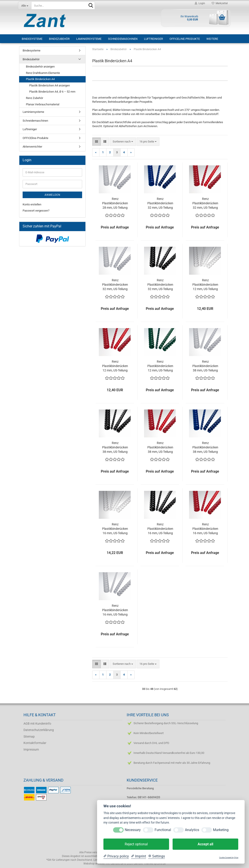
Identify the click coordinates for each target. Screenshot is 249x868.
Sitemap (29, 736)
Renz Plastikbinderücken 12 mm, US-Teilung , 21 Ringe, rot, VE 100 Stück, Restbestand (115, 366)
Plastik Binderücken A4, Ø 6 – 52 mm (52, 92)
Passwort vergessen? (36, 211)
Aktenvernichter (32, 147)
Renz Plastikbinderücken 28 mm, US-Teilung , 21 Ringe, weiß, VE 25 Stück (115, 203)
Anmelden (52, 195)
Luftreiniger (153, 39)
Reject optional (136, 844)
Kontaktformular (35, 743)
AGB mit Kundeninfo (37, 724)
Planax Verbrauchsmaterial (43, 104)
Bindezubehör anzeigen (40, 67)
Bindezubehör (59, 39)
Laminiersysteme (89, 39)
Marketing (221, 830)
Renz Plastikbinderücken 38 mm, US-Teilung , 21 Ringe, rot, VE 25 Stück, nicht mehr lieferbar (160, 448)
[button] (97, 142)
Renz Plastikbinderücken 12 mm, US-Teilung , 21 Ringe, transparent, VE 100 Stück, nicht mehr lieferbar (205, 285)
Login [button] (200, 3)
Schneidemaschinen (123, 39)
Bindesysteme (32, 39)
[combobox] (123, 142)
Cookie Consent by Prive (229, 858)
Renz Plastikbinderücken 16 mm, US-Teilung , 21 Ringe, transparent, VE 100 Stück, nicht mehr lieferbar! (115, 529)
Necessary (133, 830)
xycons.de (160, 864)
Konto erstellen (32, 204)
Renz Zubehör (34, 98)
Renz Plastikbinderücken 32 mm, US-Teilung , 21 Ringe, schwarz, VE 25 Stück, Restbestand (160, 285)
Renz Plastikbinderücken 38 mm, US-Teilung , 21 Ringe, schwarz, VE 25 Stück (115, 448)
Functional (163, 830)
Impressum (31, 749)
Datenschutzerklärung (39, 730)
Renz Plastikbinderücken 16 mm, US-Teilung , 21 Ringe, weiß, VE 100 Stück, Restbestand (115, 610)
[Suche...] (25, 5)
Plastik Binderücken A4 (40, 79)
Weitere (212, 39)
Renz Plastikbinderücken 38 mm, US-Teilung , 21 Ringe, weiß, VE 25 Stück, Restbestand (205, 366)
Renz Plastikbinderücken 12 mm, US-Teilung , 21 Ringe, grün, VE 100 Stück (160, 366)
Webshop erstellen (94, 864)
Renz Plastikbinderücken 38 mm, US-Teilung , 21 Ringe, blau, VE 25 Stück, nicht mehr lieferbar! (205, 448)
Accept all (205, 844)
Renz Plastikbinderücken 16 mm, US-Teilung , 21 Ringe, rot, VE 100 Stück (205, 529)
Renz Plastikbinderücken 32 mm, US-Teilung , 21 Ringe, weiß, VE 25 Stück (115, 285)
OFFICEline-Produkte (185, 39)
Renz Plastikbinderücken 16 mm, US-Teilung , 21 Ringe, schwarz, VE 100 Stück (160, 529)
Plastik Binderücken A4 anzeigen (50, 85)
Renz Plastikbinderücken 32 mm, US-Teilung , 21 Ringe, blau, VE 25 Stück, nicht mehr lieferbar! (160, 203)
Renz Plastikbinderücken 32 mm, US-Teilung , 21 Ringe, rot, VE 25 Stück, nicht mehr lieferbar (205, 203)
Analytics (192, 830)
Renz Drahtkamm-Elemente (43, 73)
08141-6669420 (149, 797)
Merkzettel (220, 3)
